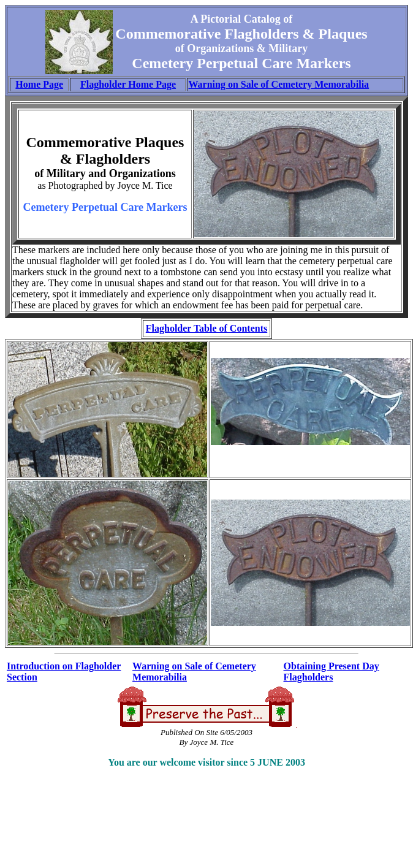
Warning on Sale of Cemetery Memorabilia (278, 84)
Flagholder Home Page (128, 84)
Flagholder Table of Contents (206, 328)
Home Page (39, 84)
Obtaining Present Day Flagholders (332, 672)
